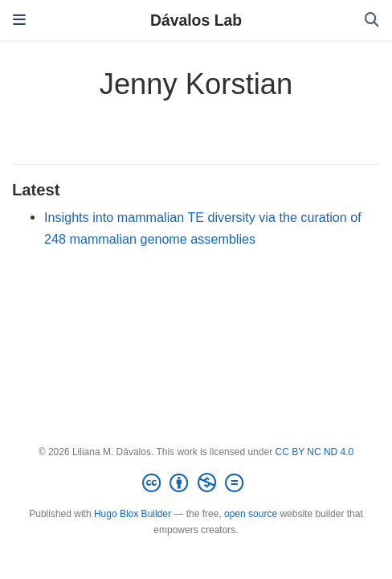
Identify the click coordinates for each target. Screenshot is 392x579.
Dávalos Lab (196, 20)
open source (251, 514)
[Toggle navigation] (19, 20)
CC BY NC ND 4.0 (314, 452)
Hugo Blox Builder (133, 514)
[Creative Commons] (196, 483)
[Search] (372, 21)
